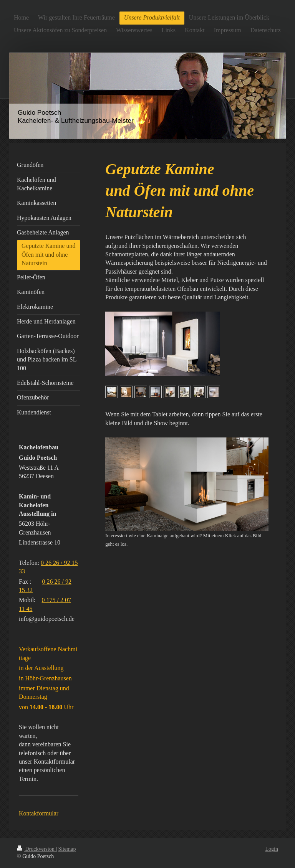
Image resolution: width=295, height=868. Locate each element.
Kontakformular (39, 813)
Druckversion (36, 849)
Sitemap (67, 849)
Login (272, 849)
